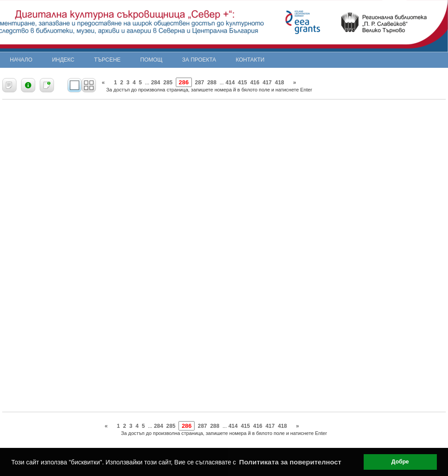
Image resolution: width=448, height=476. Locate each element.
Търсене (108, 60)
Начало (21, 60)
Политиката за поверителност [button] (290, 462)
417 (267, 83)
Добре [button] (400, 462)
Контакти (250, 60)
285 (168, 83)
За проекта (199, 60)
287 (200, 83)
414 (230, 83)
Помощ (151, 60)
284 (156, 83)
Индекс (63, 60)
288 (212, 83)
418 (280, 83)
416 (255, 83)
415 (243, 83)
